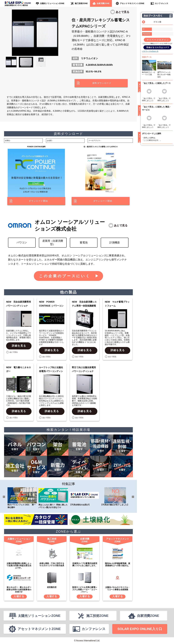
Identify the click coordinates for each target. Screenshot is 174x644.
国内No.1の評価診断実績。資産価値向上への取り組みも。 (117, 564)
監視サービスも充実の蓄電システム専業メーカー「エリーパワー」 (85, 590)
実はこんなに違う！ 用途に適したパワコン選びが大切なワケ (53, 498)
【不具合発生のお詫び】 (84, 497)
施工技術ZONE (81, 3)
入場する (19, 596)
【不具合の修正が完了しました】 (115, 497)
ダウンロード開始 (38, 201)
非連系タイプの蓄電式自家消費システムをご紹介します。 (85, 564)
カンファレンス (161, 3)
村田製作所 (52, 587)
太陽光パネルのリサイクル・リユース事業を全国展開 (118, 588)
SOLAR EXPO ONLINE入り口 (140, 629)
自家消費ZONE (103, 3)
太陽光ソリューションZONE (52, 3)
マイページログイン (158, 40)
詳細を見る (19, 346)
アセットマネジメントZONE (132, 3)
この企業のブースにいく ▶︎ (69, 276)
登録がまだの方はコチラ (158, 47)
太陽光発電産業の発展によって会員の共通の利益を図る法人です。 (19, 566)
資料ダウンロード (102, 83)
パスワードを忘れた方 (150, 51)
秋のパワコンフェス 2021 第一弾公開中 (22, 498)
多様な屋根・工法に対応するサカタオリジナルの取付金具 (52, 564)
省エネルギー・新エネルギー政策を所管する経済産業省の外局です (19, 590)
